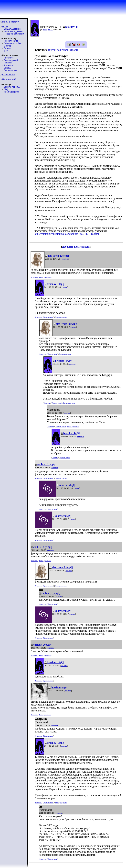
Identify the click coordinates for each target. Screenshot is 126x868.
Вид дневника (10, 70)
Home (5, 26)
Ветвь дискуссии (45, 277)
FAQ (6, 89)
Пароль (7, 68)
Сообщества (9, 75)
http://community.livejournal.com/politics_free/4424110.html (67, 234)
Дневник (8, 63)
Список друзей (11, 60)
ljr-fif (6, 51)
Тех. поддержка (11, 92)
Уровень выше (48, 317)
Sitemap (8, 46)
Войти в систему (10, 22)
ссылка (65, 259)
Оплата (7, 48)
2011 (45, 30)
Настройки (9, 58)
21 (51, 30)
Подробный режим (15, 34)
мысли (52, 50)
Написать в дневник (13, 31)
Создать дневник (12, 29)
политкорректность (68, 50)
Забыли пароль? (12, 87)
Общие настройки (12, 43)
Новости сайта (11, 41)
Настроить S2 (9, 79)
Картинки (8, 65)
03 (49, 30)
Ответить (34, 277)
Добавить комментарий (76, 247)
